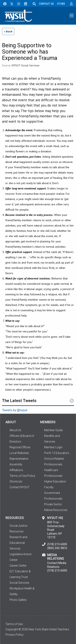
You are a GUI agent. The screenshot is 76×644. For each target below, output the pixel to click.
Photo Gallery (18, 600)
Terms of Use (14, 624)
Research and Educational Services (18, 543)
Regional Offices (20, 447)
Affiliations (16, 470)
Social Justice (18, 526)
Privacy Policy (14, 635)
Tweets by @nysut (15, 410)
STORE (61, 4)
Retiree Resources (56, 510)
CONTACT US (46, 4)
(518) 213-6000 (57, 544)
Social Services (19, 583)
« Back (8, 31)
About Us (15, 430)
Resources (17, 531)
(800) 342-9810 (57, 548)
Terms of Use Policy (22, 476)
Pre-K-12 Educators (57, 453)
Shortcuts (16, 481)
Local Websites (19, 453)
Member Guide (53, 430)
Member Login (53, 447)
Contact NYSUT (20, 487)
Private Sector (53, 504)
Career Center (18, 566)
